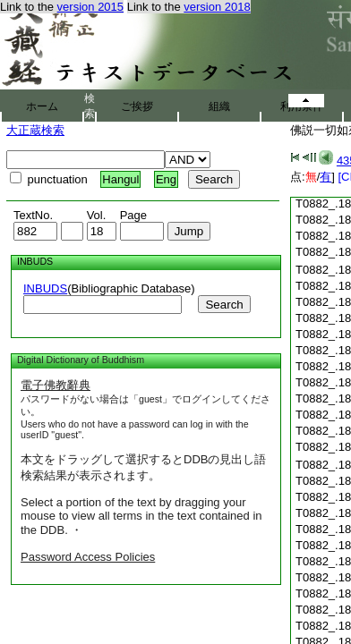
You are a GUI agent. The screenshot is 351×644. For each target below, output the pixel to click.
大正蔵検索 (35, 130)
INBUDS (45, 288)
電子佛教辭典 (56, 385)
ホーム (42, 106)
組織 (219, 106)
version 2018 (217, 7)
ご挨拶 (137, 106)
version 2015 (90, 7)
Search (224, 305)
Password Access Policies (88, 557)
